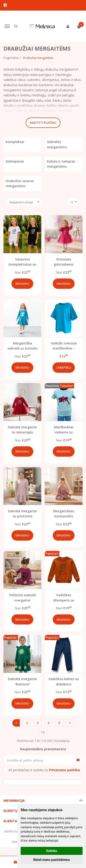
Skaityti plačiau (43, 123)
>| (43, 732)
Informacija (14, 801)
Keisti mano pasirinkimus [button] (51, 860)
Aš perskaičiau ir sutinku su (44, 770)
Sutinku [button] (52, 851)
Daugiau (22, 284)
